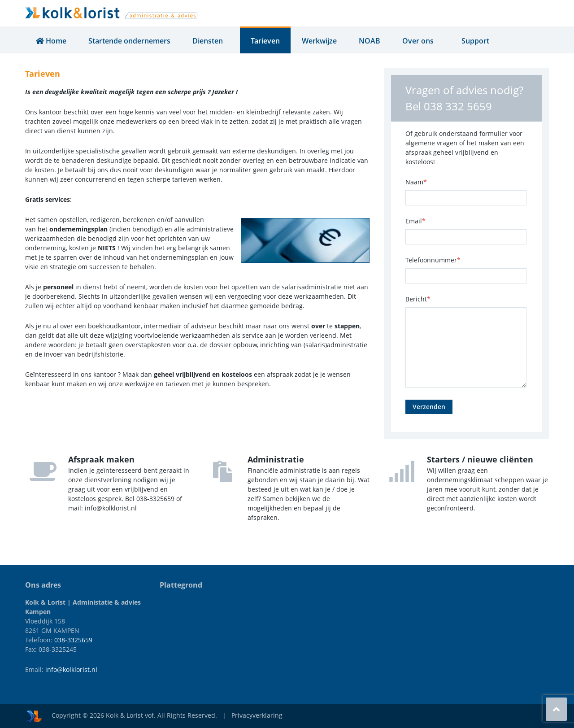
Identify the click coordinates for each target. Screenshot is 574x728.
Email (415, 221)
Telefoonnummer (433, 260)
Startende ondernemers (129, 41)
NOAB (372, 41)
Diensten (212, 41)
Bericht (418, 299)
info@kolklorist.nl (71, 669)
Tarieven (267, 41)
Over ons (424, 41)
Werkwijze (322, 41)
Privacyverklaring (257, 715)
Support (480, 41)
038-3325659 (73, 640)
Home (51, 41)
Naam (416, 182)
